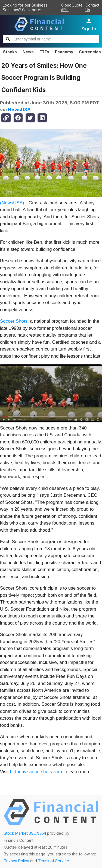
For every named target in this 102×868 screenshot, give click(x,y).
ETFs (44, 52)
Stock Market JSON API (25, 833)
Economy (64, 52)
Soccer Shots (14, 321)
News (28, 52)
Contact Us (92, 7)
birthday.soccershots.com (36, 772)
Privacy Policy (16, 861)
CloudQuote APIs (72, 7)
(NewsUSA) (12, 203)
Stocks (10, 52)
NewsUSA (19, 110)
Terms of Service (54, 861)
